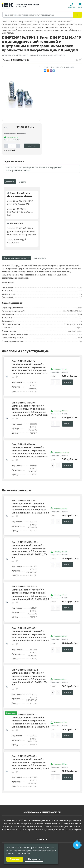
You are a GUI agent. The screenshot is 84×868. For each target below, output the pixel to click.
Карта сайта (51, 865)
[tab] (40, 258)
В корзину (32, 146)
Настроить (34, 859)
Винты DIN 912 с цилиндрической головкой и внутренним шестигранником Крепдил (34, 169)
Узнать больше (23, 854)
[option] (21, 93)
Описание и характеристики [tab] (16, 258)
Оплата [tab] (22, 182)
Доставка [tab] (10, 182)
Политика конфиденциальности (33, 865)
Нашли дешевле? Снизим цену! (15, 133)
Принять (15, 859)
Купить (67, 382)
